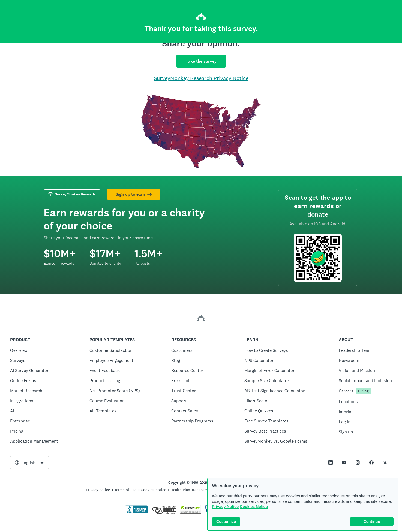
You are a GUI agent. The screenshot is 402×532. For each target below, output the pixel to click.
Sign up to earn (134, 194)
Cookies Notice (254, 507)
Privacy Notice (225, 507)
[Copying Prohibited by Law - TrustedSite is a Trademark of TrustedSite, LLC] (190, 512)
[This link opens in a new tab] (331, 463)
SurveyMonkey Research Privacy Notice (201, 78)
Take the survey (201, 61)
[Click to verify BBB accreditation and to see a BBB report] (136, 512)
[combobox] (29, 463)
